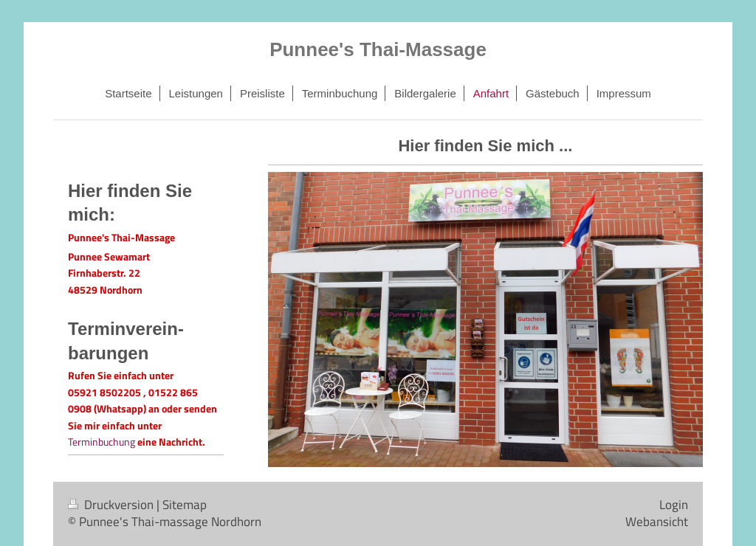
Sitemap (185, 505)
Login (674, 505)
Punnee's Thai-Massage (378, 49)
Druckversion (112, 505)
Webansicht (657, 522)
